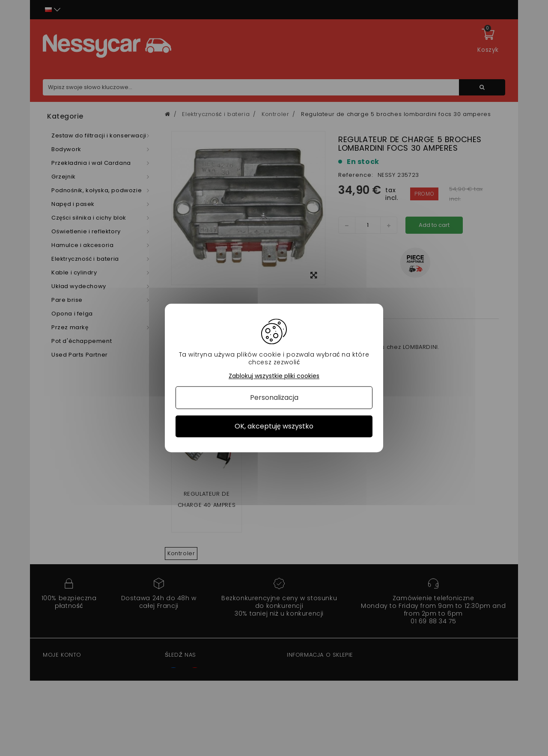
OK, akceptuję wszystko (274, 426)
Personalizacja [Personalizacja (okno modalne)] (274, 397)
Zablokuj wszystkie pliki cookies (274, 376)
